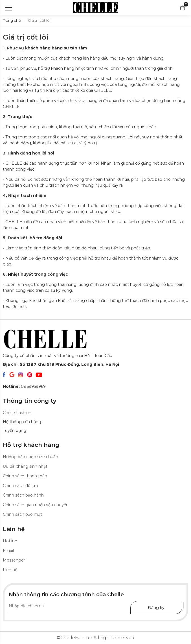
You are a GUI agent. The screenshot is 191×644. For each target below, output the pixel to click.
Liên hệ (10, 570)
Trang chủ (12, 20)
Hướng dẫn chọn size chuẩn (30, 457)
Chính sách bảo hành (23, 495)
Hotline (10, 541)
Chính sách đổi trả (20, 486)
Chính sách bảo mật (22, 514)
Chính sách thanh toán (25, 476)
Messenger (14, 560)
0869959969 (24, 386)
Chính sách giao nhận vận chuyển (36, 505)
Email (8, 551)
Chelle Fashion (17, 413)
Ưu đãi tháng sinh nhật (25, 466)
